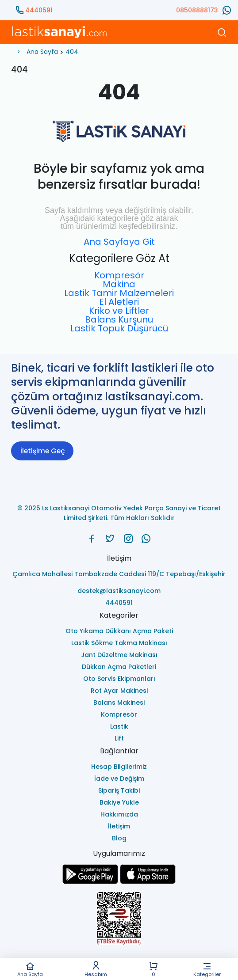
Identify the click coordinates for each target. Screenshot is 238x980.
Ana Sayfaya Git (119, 242)
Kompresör (119, 275)
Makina (119, 284)
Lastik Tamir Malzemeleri (119, 293)
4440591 (39, 10)
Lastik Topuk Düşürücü (119, 328)
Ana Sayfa (30, 969)
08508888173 (197, 10)
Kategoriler (207, 969)
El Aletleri (119, 302)
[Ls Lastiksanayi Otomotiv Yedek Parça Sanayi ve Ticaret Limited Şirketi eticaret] (119, 919)
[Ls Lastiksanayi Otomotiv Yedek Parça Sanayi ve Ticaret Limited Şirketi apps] (148, 882)
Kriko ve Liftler (119, 311)
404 (72, 52)
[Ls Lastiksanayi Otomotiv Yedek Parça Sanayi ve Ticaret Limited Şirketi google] (90, 882)
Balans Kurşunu (119, 319)
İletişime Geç (42, 451)
